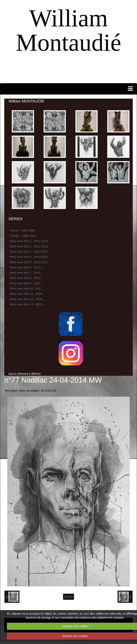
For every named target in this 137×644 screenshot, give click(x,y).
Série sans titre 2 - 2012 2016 (29, 246)
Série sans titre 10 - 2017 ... (27, 289)
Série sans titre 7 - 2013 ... (27, 273)
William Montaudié (68, 30)
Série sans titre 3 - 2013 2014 (29, 252)
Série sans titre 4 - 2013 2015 (29, 257)
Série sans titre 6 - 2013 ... (27, 267)
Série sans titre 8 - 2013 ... (27, 278)
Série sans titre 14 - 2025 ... (27, 304)
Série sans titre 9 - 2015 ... (27, 283)
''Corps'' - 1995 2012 (23, 236)
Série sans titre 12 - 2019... (27, 299)
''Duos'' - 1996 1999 (22, 230)
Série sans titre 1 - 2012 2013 (29, 241)
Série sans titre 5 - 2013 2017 (29, 262)
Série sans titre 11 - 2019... (27, 294)
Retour (68, 597)
